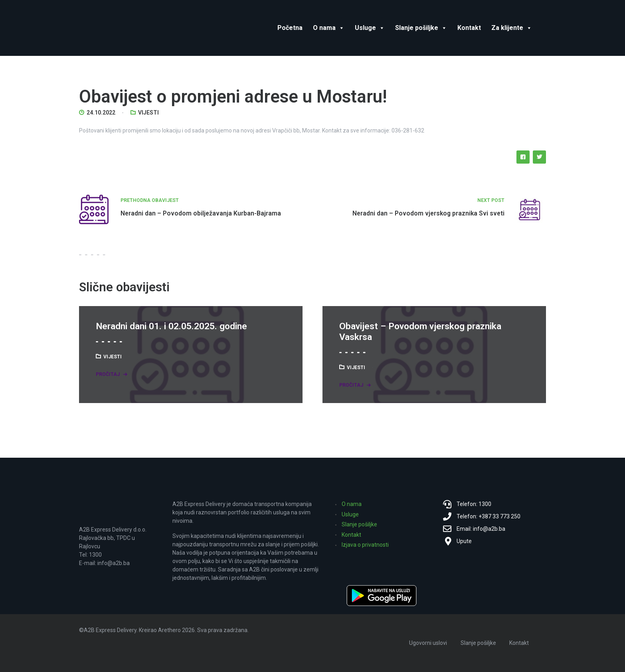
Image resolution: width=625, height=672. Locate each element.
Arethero (169, 630)
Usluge (370, 28)
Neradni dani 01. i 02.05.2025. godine (171, 326)
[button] (340, 28)
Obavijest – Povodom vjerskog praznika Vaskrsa (420, 332)
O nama (329, 28)
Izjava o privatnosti (365, 545)
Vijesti (148, 113)
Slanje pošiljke (421, 28)
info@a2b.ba (114, 563)
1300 (95, 555)
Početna (290, 28)
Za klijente (512, 28)
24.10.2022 (101, 113)
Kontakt (469, 28)
